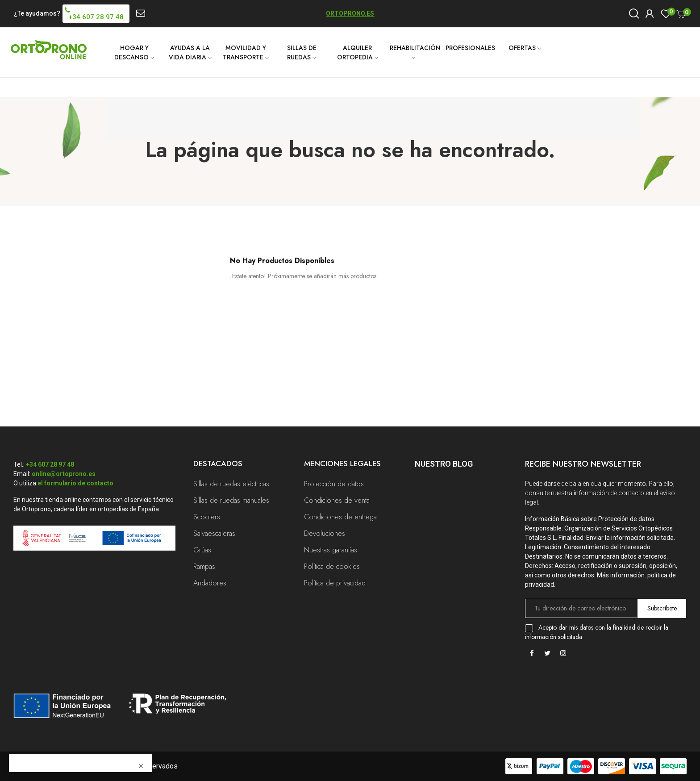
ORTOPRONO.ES (350, 13)
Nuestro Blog (444, 464)
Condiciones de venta (337, 500)
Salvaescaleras (214, 533)
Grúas (202, 550)
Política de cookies (332, 566)
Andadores (210, 583)
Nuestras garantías (331, 550)
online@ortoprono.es (64, 474)
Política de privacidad (335, 583)
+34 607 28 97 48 (50, 464)
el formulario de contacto (75, 483)
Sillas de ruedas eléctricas (231, 484)
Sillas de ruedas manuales (231, 500)
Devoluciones (325, 533)
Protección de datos (334, 484)
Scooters (207, 517)
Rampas (204, 566)
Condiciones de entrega (340, 517)
